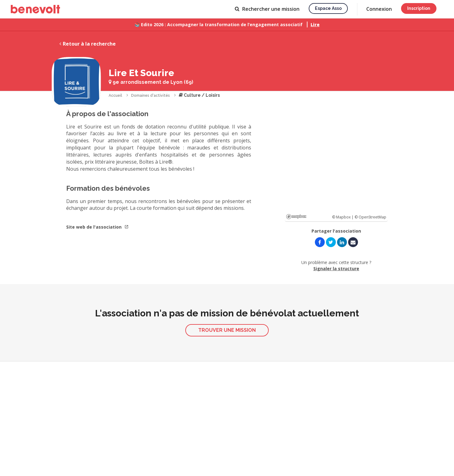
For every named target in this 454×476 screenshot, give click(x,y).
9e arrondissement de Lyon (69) (151, 82)
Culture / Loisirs (199, 95)
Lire (315, 24)
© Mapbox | (343, 217)
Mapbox (296, 217)
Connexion (379, 9)
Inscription (419, 8)
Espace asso (328, 8)
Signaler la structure (336, 269)
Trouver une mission (227, 330)
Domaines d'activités (151, 96)
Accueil (115, 96)
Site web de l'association (97, 227)
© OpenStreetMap (370, 217)
